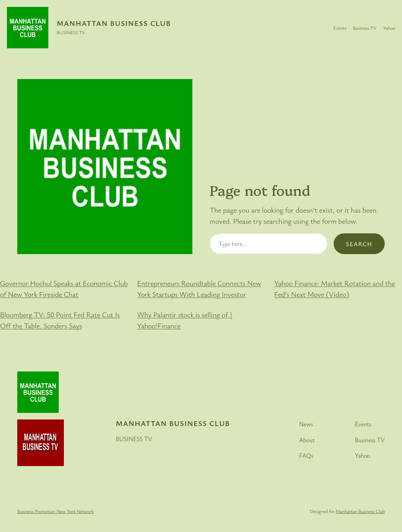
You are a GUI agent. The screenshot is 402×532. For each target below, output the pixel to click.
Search (359, 244)
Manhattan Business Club (114, 23)
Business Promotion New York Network (55, 511)
